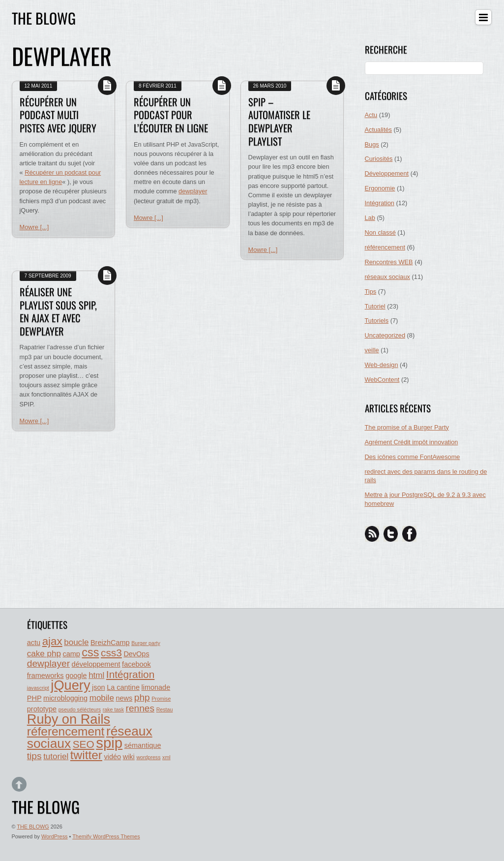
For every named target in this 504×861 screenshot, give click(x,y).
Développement (387, 173)
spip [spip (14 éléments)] (109, 743)
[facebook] (410, 534)
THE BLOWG (33, 827)
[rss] (372, 534)
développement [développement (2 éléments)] (96, 664)
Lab (370, 218)
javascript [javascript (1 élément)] (38, 688)
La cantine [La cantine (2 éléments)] (123, 687)
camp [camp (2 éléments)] (71, 654)
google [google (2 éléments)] (76, 676)
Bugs (372, 144)
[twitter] (391, 534)
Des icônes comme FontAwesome (413, 457)
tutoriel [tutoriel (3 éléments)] (56, 756)
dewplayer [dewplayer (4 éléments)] (48, 663)
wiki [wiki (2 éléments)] (129, 757)
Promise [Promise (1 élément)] (161, 699)
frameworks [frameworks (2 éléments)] (45, 676)
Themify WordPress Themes (106, 836)
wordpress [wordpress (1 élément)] (148, 757)
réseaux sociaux (387, 277)
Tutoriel (375, 306)
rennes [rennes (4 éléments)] (140, 708)
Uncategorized (385, 335)
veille (372, 350)
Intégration (380, 203)
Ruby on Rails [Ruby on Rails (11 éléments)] (69, 719)
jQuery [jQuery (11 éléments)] (70, 685)
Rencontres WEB (389, 262)
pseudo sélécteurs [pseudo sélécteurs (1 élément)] (80, 709)
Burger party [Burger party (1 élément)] (146, 643)
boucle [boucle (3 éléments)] (76, 642)
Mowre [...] (34, 227)
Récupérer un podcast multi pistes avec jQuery (58, 115)
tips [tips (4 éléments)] (34, 756)
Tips (371, 292)
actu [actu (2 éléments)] (34, 643)
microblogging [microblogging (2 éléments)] (65, 698)
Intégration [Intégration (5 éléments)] (130, 674)
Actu (371, 115)
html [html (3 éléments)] (96, 675)
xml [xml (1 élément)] (166, 757)
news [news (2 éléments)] (124, 698)
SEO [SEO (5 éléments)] (84, 744)
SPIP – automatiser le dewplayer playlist (279, 122)
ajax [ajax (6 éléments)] (52, 641)
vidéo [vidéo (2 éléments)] (113, 757)
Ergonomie (380, 188)
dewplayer (193, 191)
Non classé (380, 232)
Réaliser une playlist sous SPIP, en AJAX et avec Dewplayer (58, 311)
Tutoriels (377, 321)
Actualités (378, 130)
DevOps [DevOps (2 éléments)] (136, 654)
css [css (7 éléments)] (90, 652)
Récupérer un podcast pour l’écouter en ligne (171, 115)
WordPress (55, 836)
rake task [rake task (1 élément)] (113, 709)
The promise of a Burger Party (407, 427)
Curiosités (379, 159)
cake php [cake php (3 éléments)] (44, 654)
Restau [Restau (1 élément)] (165, 709)
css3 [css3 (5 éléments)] (111, 653)
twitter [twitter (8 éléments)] (86, 755)
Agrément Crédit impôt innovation (412, 442)
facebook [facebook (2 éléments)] (136, 664)
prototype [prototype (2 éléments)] (42, 709)
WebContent (382, 380)
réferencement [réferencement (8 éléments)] (66, 731)
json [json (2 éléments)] (99, 687)
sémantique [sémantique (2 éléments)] (143, 745)
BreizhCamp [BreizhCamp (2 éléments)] (110, 643)
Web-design (382, 365)
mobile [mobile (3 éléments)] (102, 698)
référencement (385, 247)
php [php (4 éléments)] (142, 697)
